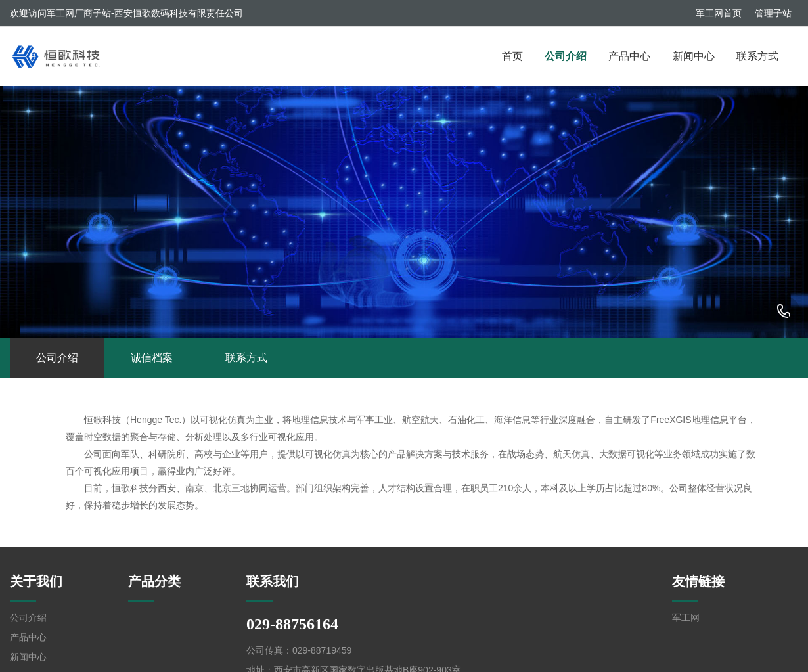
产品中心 (629, 56)
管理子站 (773, 13)
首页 (512, 56)
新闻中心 (694, 56)
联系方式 (757, 56)
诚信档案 (152, 358)
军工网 (686, 617)
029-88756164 (784, 312)
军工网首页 (719, 13)
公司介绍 (566, 56)
